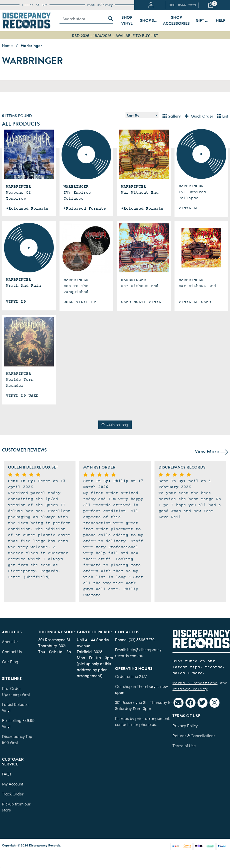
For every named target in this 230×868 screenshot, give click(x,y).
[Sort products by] (142, 115)
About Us (10, 641)
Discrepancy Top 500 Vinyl (17, 739)
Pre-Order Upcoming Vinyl (16, 691)
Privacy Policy (190, 689)
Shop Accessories (176, 21)
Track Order (13, 794)
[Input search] (82, 19)
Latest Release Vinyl (15, 707)
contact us (124, 724)
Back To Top (115, 425)
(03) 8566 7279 (182, 5)
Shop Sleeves (150, 21)
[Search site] (109, 19)
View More (211, 451)
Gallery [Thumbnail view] (172, 116)
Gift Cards (204, 21)
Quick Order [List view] (199, 116)
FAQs (7, 774)
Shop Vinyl (127, 21)
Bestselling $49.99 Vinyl (18, 723)
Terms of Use (184, 745)
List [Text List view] (223, 116)
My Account (13, 784)
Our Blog (10, 661)
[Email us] (178, 703)
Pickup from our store (16, 807)
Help (220, 21)
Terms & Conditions (195, 683)
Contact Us (12, 651)
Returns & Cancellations (194, 735)
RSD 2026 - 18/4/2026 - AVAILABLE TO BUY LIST (115, 35)
